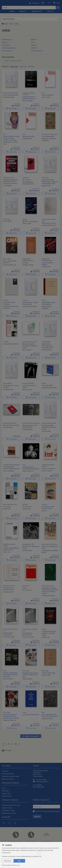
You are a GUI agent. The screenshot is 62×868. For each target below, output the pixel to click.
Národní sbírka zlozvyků (11, 425)
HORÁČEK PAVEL (27, 550)
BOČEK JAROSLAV (28, 471)
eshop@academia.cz (41, 781)
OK (19, 861)
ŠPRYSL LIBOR (27, 224)
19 (16, 743)
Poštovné (5, 770)
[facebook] (4, 822)
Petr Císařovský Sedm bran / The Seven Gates (50, 714)
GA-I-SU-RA (26, 180)
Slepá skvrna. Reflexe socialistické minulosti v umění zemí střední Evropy (50, 590)
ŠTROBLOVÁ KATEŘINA (48, 595)
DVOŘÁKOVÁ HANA (9, 98)
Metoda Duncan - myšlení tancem (9, 588)
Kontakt (36, 765)
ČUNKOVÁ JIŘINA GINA (10, 265)
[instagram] (9, 822)
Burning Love (27, 506)
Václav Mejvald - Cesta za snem (11, 386)
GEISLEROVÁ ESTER (28, 184)
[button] (43, 3)
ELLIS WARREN (8, 186)
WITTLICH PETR (27, 590)
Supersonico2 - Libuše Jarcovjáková (30, 303)
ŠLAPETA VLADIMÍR (9, 636)
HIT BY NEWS (8, 221)
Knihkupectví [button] (37, 12)
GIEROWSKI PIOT (8, 143)
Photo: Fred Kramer (49, 468)
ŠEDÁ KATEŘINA (8, 427)
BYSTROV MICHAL (8, 678)
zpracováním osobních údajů (51, 810)
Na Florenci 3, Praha (8, 810)
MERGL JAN (7, 551)
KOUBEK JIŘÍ (7, 508)
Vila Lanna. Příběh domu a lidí (50, 547)
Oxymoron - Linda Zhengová (9, 303)
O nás (4, 787)
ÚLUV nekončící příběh (11, 95)
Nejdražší (31, 67)
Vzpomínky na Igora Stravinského (48, 303)
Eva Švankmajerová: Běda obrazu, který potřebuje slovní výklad (11, 715)
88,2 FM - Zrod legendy (30, 222)
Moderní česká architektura (8, 633)
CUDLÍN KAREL (27, 508)
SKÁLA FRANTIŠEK (9, 471)
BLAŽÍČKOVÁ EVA (8, 591)
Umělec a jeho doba (48, 672)
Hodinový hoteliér (28, 137)
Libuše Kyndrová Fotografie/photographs (31, 467)
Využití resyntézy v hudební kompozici (29, 98)
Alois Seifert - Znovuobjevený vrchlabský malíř (47, 346)
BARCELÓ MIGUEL (28, 678)
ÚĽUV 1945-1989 (47, 385)
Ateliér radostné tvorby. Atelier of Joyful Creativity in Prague (11, 138)
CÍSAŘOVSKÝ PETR (47, 718)
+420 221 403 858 (40, 779)
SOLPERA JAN (46, 267)
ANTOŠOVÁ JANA (47, 350)
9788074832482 (27, 139)
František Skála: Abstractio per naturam (11, 467)
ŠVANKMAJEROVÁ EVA (10, 719)
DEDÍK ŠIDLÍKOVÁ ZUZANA (49, 388)
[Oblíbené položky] (49, 3)
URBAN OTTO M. (46, 186)
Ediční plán (5, 790)
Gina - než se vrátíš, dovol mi (10, 262)
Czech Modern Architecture (27, 633)
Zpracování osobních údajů (10, 775)
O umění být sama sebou (31, 714)
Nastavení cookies (8, 778)
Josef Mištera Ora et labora (29, 386)
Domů (5, 24)
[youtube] (15, 822)
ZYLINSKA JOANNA (28, 265)
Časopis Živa (6, 792)
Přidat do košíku (12, 109)
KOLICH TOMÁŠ (27, 350)
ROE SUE (44, 510)
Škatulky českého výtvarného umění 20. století (30, 346)
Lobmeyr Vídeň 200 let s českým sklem (11, 548)
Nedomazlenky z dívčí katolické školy (30, 426)
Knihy (11, 24)
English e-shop (7, 795)
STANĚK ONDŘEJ (27, 429)
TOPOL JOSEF (46, 98)
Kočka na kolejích (48, 95)
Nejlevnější (23, 67)
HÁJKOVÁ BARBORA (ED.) (49, 225)
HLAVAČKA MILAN (47, 550)
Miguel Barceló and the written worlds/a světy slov (30, 674)
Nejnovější (14, 67)
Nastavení (8, 861)
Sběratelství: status (49, 223)
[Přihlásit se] (34, 3)
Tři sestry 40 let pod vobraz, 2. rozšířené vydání (49, 632)
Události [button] (23, 12)
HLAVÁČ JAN (46, 637)
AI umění (25, 263)
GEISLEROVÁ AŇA (28, 182)
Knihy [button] (12, 12)
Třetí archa (7, 506)
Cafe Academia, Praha (9, 812)
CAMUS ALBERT (46, 674)
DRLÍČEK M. (45, 139)
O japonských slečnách (11, 344)
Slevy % (50, 12)
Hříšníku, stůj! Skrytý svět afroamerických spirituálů (10, 674)
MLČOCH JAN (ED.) (47, 470)
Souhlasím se (47, 810)
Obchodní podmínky (8, 773)
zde (19, 865)
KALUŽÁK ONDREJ (28, 101)
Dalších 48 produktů (32, 735)
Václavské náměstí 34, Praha (11, 804)
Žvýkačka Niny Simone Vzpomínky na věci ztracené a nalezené (11, 182)
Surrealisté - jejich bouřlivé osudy (48, 507)
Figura (25, 587)
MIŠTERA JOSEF (27, 390)
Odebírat (37, 816)
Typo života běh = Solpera (48, 264)
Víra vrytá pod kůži (48, 137)
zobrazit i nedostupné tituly (13, 61)
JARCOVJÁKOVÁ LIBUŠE (30, 306)
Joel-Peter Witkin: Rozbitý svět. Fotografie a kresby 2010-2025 (50, 182)
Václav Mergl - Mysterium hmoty (31, 547)
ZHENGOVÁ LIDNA (8, 306)
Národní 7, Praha (7, 807)
